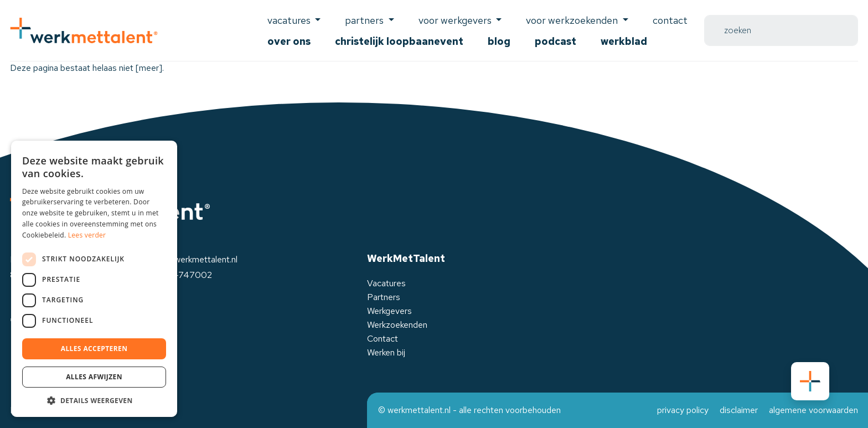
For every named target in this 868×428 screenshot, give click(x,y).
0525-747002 (182, 275)
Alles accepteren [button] (94, 349)
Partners (384, 297)
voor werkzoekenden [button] (573, 20)
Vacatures (386, 283)
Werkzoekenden (397, 325)
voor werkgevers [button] (456, 20)
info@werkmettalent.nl (195, 259)
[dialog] (94, 279)
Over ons (289, 41)
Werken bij (386, 352)
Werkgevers (389, 311)
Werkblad (624, 41)
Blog (499, 41)
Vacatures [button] (290, 20)
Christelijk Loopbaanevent (399, 41)
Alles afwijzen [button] (94, 377)
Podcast (556, 41)
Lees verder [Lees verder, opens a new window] (87, 235)
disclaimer (739, 410)
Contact (670, 20)
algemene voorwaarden (813, 410)
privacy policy (683, 410)
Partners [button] (365, 20)
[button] (94, 400)
